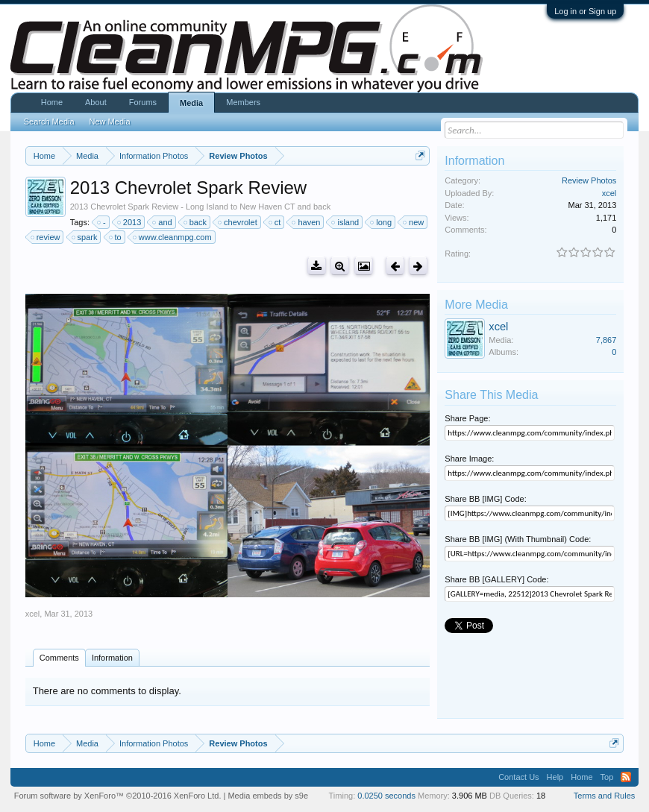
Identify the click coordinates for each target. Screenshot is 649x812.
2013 (130, 222)
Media (191, 103)
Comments (59, 658)
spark (85, 237)
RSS (626, 777)
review (46, 237)
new (414, 222)
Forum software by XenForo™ (118, 796)
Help (555, 777)
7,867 (606, 340)
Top (607, 777)
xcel (33, 614)
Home (52, 102)
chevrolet (238, 222)
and (163, 222)
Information (112, 658)
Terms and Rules (605, 796)
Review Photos (589, 180)
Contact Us (518, 777)
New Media (110, 122)
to (116, 237)
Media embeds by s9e (268, 796)
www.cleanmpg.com (173, 237)
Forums (143, 102)
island (346, 222)
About (96, 102)
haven (307, 222)
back (196, 222)
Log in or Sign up (585, 11)
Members (243, 102)
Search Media (49, 122)
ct (276, 222)
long (382, 222)
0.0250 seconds (386, 796)
